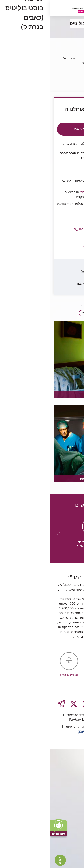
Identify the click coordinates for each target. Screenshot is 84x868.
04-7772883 (52, 272)
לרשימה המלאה (42, 300)
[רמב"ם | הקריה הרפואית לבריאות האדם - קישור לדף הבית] (39, 8)
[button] (34, 232)
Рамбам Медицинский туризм (42, 838)
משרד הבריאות (26, 833)
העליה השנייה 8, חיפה (58, 833)
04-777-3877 (54, 260)
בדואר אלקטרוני (40, 179)
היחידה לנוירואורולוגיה (58, 70)
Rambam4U (69, 172)
